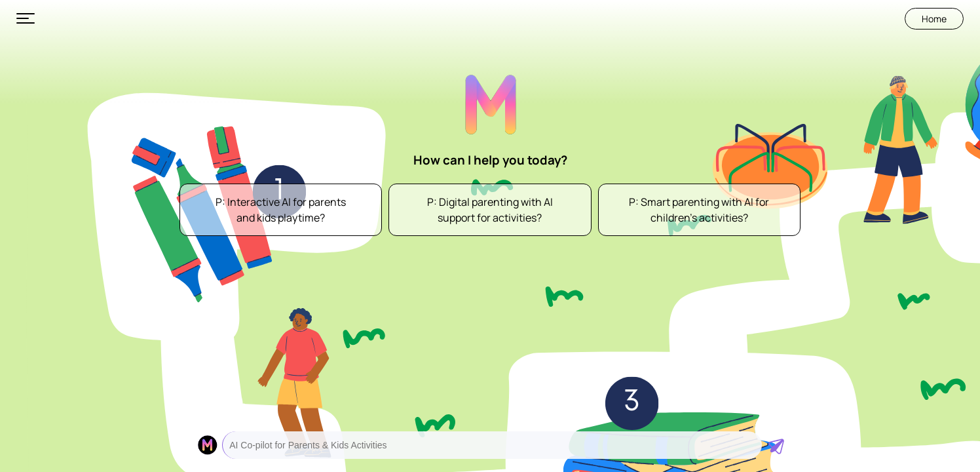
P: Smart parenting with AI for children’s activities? (699, 210)
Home (934, 19)
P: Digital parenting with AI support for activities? (490, 210)
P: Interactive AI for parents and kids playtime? (281, 210)
